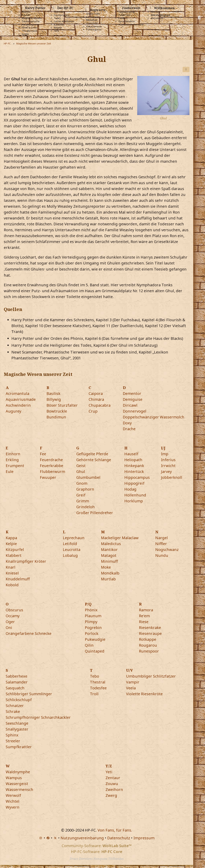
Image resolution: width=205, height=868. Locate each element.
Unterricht (92, 23)
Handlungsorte (30, 25)
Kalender (59, 25)
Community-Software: (97, 846)
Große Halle (93, 14)
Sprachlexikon (127, 21)
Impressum (144, 838)
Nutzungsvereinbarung (82, 838)
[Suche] (199, 18)
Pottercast (124, 15)
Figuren (26, 15)
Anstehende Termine (131, 25)
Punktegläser (94, 30)
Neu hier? (156, 12)
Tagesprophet (127, 12)
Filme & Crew (29, 28)
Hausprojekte (62, 15)
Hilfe (57, 31)
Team (57, 18)
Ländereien (93, 17)
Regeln (58, 28)
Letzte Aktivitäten (64, 21)
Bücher (26, 12)
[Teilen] (186, 69)
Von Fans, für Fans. (115, 830)
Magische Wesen (32, 18)
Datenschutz (119, 838)
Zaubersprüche (31, 21)
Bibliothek (92, 20)
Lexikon (123, 18)
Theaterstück (29, 31)
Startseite (60, 12)
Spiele (25, 34)
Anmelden (157, 18)
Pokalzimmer (94, 26)
